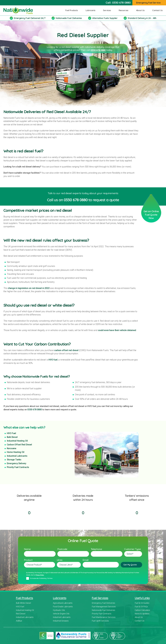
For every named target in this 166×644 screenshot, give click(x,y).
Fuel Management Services (104, 607)
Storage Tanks (14, 460)
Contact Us (157, 10)
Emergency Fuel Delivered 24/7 (30, 18)
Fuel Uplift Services (100, 621)
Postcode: (62, 549)
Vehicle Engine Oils (61, 614)
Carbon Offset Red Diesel (19, 445)
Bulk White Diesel (23, 603)
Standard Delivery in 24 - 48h (142, 18)
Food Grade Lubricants (63, 607)
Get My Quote (131, 565)
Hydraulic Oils (59, 610)
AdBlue (19, 621)
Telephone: (97, 549)
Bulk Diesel (12, 437)
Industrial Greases (61, 621)
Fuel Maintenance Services (104, 617)
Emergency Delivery (17, 463)
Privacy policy (40, 575)
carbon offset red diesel (66, 350)
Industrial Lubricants (17, 456)
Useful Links (142, 598)
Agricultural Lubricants (63, 603)
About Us (141, 10)
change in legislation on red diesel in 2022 (29, 288)
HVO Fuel (11, 433)
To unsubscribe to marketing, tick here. (41, 578)
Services (108, 10)
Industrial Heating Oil (17, 441)
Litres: (60, 560)
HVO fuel (53, 360)
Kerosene (12, 448)
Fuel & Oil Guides (142, 603)
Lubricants (91, 10)
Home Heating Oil (16, 452)
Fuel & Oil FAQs (141, 607)
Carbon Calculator (142, 610)
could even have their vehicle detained (117, 330)
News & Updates (142, 614)
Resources (124, 10)
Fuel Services (100, 598)
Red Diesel (21, 614)
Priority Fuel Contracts (18, 467)
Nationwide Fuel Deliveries (69, 18)
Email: (86, 560)
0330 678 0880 (121, 3)
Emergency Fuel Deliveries (103, 603)
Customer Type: (133, 549)
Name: (27, 549)
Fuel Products (72, 10)
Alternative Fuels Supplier (105, 18)
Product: (28, 560)
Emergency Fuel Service (150, 3)
